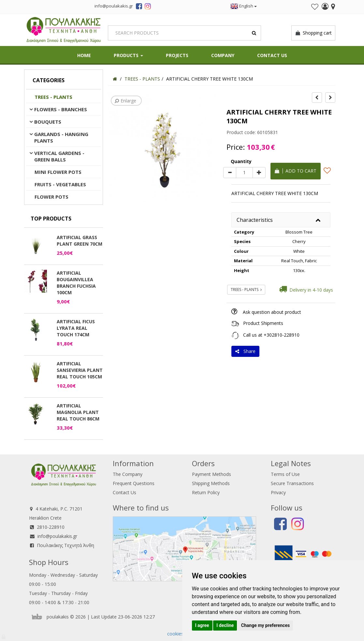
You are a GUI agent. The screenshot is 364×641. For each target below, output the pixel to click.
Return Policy (206, 492)
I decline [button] (225, 625)
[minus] (230, 173)
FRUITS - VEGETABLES (60, 184)
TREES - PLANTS (53, 97)
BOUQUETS (48, 122)
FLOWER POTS (51, 197)
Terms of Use (285, 474)
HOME (84, 55)
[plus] (259, 173)
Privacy (278, 492)
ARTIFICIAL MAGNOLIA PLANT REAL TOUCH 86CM (78, 412)
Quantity (241, 161)
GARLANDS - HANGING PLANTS (61, 137)
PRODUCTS (128, 55)
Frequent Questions (134, 483)
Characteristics (255, 220)
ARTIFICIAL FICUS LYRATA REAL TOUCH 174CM (76, 328)
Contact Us (272, 55)
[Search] (184, 33)
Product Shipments (263, 323)
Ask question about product (272, 312)
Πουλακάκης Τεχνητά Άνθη (66, 545)
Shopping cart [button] (313, 33)
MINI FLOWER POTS (58, 172)
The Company (128, 474)
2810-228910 (51, 527)
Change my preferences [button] (265, 625)
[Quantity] (244, 173)
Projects (177, 55)
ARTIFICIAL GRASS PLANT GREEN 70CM (80, 241)
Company (223, 55)
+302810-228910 (282, 335)
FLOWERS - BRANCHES (61, 109)
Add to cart (296, 171)
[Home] (115, 79)
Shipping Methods (211, 483)
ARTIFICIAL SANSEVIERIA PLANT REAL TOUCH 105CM (80, 370)
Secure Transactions (292, 483)
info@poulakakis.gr (57, 536)
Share (245, 351)
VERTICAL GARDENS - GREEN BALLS (59, 156)
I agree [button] (202, 625)
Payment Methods (211, 474)
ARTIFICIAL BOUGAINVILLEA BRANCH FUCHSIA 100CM (76, 283)
